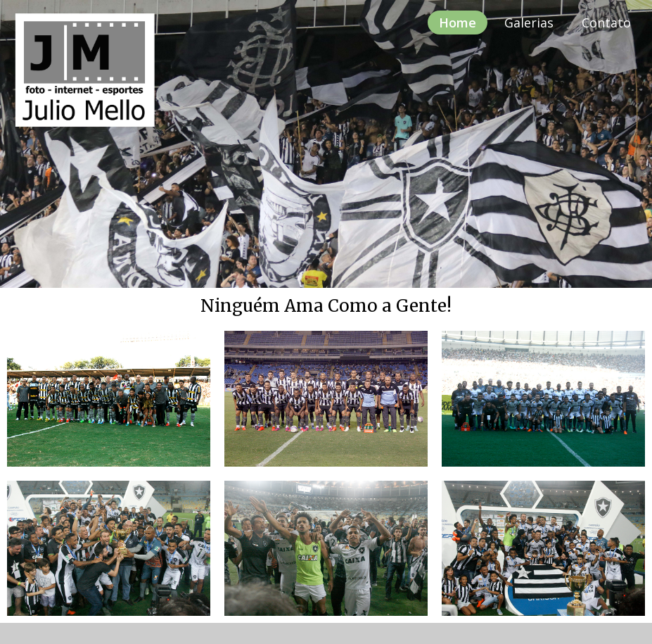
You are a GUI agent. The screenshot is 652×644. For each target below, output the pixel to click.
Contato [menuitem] (606, 23)
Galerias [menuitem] (529, 23)
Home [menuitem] (458, 23)
